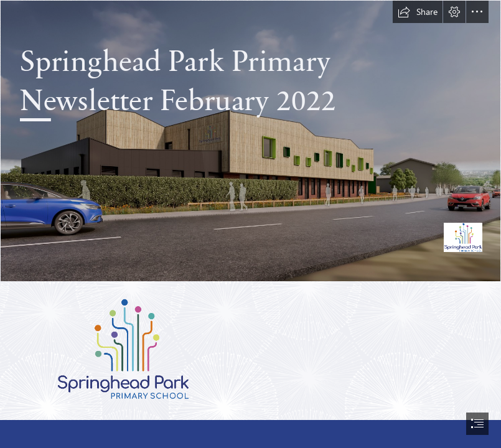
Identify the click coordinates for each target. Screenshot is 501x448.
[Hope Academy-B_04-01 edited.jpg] (250, 141)
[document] (250, 224)
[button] (418, 12)
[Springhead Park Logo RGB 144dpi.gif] (123, 349)
